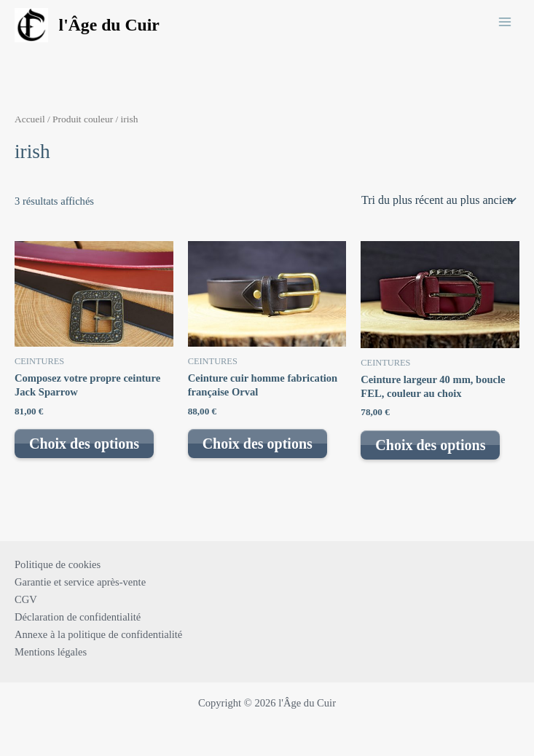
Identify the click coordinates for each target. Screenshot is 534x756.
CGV (26, 599)
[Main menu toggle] (505, 21)
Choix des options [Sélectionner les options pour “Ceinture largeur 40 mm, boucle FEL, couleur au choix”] (430, 445)
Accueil (30, 119)
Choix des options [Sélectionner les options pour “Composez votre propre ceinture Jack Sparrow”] (84, 444)
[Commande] (437, 200)
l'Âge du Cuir (109, 25)
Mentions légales (51, 652)
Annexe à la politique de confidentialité (98, 634)
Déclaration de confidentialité (78, 617)
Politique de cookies (58, 564)
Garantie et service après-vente (80, 582)
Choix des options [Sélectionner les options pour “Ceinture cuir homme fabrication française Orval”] (258, 444)
